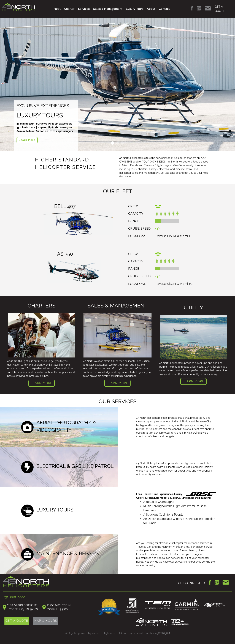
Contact (164, 9)
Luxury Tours (135, 9)
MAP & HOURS (46, 621)
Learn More (27, 140)
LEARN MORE (42, 383)
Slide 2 (118, 143)
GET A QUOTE (220, 9)
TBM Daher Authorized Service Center (158, 605)
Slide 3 (123, 143)
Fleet (57, 9)
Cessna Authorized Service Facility (132, 606)
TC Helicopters (180, 622)
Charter (69, 9)
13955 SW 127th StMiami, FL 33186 (59, 607)
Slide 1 (113, 143)
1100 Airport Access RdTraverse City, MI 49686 (22, 607)
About (151, 9)
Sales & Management (108, 9)
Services (84, 9)
